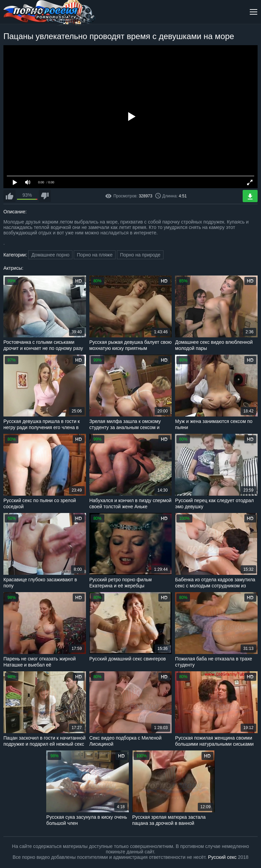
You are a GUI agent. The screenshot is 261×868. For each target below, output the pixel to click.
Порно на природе (140, 255)
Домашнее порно (50, 255)
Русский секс (222, 857)
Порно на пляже (95, 255)
